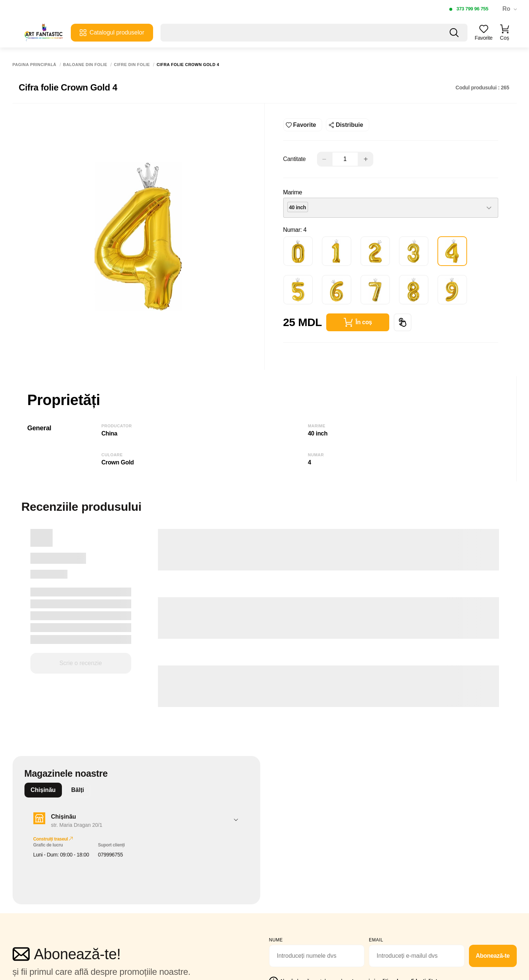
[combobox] (391, 208)
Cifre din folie (132, 65)
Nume (276, 940)
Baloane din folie (85, 65)
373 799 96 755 (472, 9)
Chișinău (43, 790)
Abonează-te (493, 956)
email (376, 940)
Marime (293, 192)
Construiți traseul (53, 839)
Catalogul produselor (112, 33)
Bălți (78, 790)
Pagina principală (35, 65)
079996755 (110, 855)
